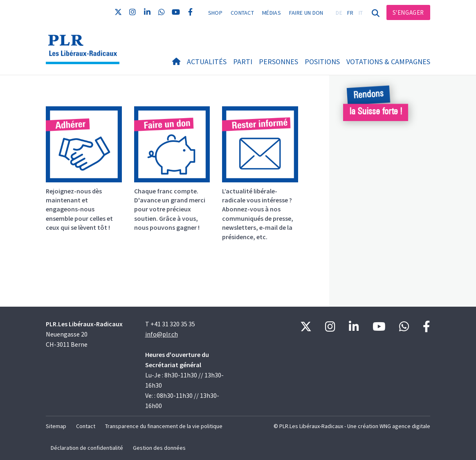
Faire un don (306, 13)
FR (350, 13)
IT (361, 13)
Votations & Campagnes (388, 62)
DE (339, 13)
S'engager (408, 12)
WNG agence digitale (405, 426)
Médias (272, 13)
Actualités (207, 62)
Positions (322, 62)
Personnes (278, 62)
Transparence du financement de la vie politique (164, 426)
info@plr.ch (162, 334)
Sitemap (56, 426)
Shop (215, 13)
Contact (242, 13)
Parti (243, 62)
